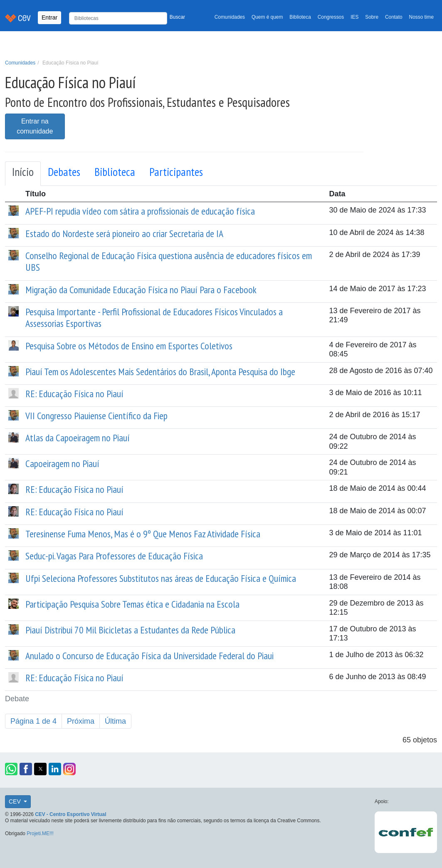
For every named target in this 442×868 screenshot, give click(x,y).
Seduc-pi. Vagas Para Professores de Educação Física (114, 556)
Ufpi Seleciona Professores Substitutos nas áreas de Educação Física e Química (161, 578)
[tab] (23, 174)
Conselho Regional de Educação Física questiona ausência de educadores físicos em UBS (169, 261)
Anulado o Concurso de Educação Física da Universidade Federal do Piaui (149, 656)
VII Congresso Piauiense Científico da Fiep (96, 416)
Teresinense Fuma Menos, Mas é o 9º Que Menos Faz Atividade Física (143, 534)
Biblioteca (300, 17)
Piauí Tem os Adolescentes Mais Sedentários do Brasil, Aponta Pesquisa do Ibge (160, 372)
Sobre (372, 17)
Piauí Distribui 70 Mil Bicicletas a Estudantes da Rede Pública (130, 630)
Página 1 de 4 (33, 721)
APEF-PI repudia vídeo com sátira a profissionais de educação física (140, 211)
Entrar (49, 17)
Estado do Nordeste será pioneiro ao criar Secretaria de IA (124, 234)
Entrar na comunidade (35, 126)
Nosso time (421, 17)
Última (115, 721)
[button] (11, 769)
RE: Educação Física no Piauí (74, 394)
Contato (394, 17)
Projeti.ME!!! (40, 833)
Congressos (331, 17)
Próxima (81, 721)
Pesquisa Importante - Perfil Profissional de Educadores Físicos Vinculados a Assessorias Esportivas (154, 318)
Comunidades (230, 17)
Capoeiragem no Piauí (62, 464)
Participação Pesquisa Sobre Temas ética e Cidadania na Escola (132, 604)
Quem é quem (267, 17)
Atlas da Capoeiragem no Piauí (78, 438)
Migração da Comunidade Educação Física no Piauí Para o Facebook (141, 290)
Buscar (177, 17)
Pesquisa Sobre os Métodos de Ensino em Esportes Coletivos (129, 346)
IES (354, 17)
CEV (16, 801)
